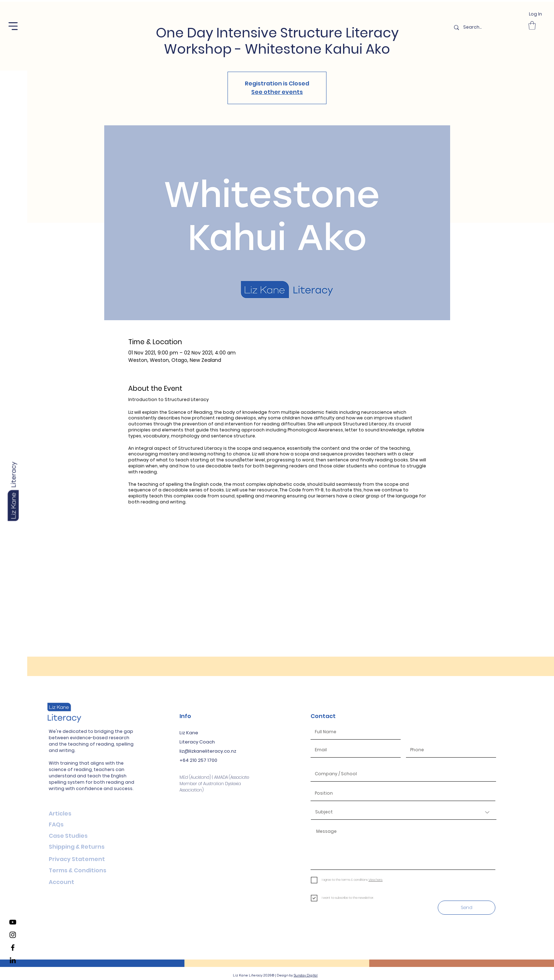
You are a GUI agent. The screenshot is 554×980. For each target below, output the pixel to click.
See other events (277, 92)
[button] (13, 26)
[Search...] (487, 27)
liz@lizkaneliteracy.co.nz (208, 751)
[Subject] (404, 812)
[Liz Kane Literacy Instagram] (13, 935)
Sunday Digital (306, 975)
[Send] (467, 908)
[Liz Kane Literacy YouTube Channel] (13, 922)
